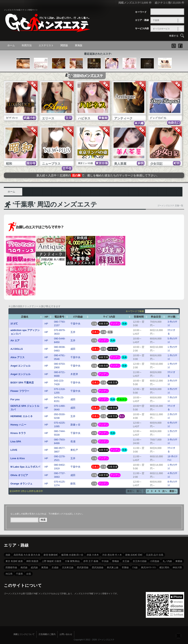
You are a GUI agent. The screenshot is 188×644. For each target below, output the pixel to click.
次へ (165, 491)
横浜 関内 (164, 567)
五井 (73, 332)
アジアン (115, 324)
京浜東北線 (68, 567)
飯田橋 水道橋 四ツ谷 (72, 555)
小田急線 (155, 561)
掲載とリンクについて (24, 634)
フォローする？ (178, 635)
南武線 (24, 567)
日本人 (95, 332)
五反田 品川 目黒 (155, 555)
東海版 (79, 45)
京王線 (126, 561)
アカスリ (122, 399)
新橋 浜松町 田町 (134, 555)
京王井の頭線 (140, 561)
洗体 (124, 324)
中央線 (105, 561)
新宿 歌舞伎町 (51, 555)
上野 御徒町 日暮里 (52, 561)
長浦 (73, 441)
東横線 (179, 561)
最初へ (131, 491)
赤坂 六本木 (93, 555)
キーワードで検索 (152, 311)
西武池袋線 (98, 567)
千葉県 (156, 20)
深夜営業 (103, 324)
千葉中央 (75, 324)
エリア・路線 (142, 20)
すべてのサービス (161, 29)
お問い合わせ (66, 634)
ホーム (11, 45)
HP (46, 324)
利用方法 (27, 45)
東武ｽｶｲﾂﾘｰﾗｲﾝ (148, 567)
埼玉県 (9, 574)
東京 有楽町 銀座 (14, 561)
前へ (139, 491)
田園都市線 (11, 567)
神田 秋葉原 (32, 561)
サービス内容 (142, 29)
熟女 (122, 416)
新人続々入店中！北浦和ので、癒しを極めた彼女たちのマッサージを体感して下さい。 (98, 175)
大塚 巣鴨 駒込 (72, 561)
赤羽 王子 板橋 (91, 561)
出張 (110, 332)
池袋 (8, 555)
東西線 (45, 567)
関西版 (64, 45)
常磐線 (125, 567)
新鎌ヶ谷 (75, 425)
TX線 (135, 567)
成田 (73, 349)
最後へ (173, 491)
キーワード (141, 12)
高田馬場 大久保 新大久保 (27, 555)
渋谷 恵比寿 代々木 (112, 555)
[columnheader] (26, 317)
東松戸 (74, 450)
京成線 (55, 567)
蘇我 (73, 484)
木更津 (74, 374)
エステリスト (46, 45)
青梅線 (115, 561)
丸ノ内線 (167, 561)
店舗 (94, 324)
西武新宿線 (83, 567)
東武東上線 (113, 567)
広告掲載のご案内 (47, 634)
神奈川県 (177, 567)
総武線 (34, 567)
